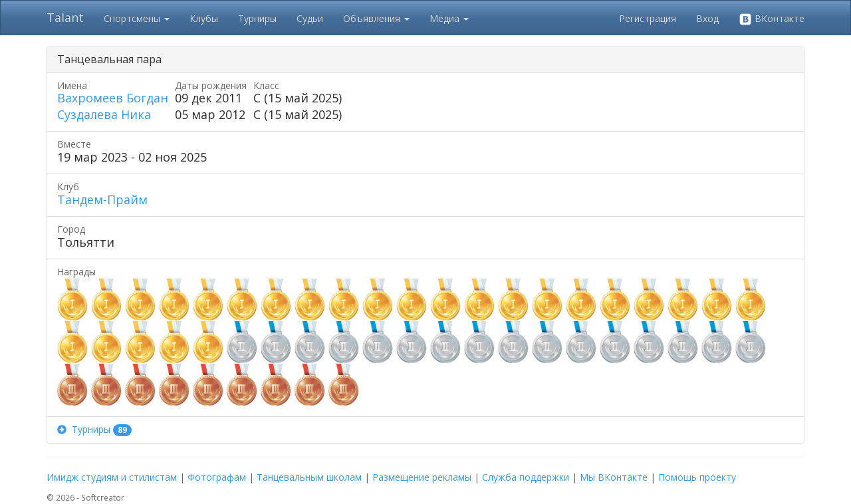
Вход (707, 18)
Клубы (204, 18)
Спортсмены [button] (137, 18)
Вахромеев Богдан (113, 98)
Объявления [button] (376, 18)
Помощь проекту (697, 477)
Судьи (310, 18)
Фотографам (217, 477)
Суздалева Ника (104, 114)
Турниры (257, 18)
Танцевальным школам (309, 477)
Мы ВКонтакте (614, 477)
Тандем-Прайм (102, 199)
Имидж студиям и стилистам (112, 477)
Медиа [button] (449, 18)
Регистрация (648, 18)
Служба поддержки (526, 477)
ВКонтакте (772, 19)
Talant (65, 17)
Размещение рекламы (422, 477)
